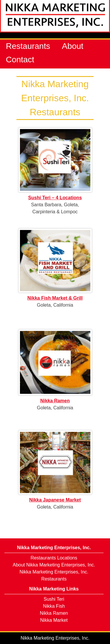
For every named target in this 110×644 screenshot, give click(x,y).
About (73, 46)
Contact (20, 60)
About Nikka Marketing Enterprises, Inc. (54, 565)
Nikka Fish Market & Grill (55, 298)
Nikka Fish (54, 606)
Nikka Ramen (55, 401)
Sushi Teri (54, 599)
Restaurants (28, 46)
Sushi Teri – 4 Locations (55, 198)
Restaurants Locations (54, 558)
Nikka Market (54, 620)
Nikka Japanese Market (55, 500)
